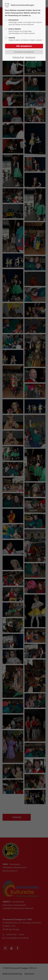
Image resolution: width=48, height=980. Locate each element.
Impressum (30, 57)
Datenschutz (18, 57)
